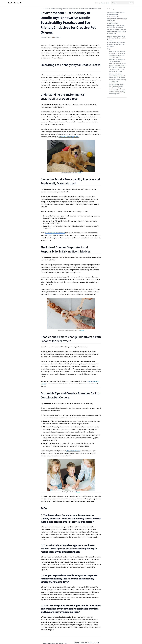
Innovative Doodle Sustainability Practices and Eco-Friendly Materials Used (116, 25)
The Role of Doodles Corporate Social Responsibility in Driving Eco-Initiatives (117, 32)
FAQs (109, 49)
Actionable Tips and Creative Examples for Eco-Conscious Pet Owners (116, 44)
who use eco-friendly (73, 451)
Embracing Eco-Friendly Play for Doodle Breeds (116, 13)
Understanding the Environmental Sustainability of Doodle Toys (117, 19)
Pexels (80, 173)
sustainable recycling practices (69, 137)
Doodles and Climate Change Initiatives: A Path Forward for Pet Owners (116, 38)
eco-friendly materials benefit (55, 233)
